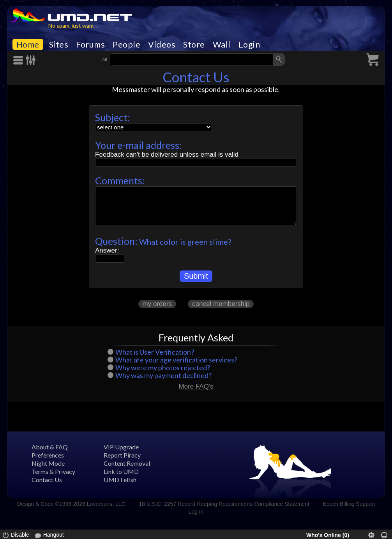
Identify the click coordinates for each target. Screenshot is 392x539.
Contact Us (47, 480)
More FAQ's (196, 386)
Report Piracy (122, 455)
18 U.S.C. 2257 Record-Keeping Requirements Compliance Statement (224, 504)
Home (28, 44)
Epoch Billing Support (349, 504)
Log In (196, 512)
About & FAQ (50, 447)
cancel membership (221, 304)
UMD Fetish (120, 480)
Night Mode (48, 463)
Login (249, 44)
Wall (222, 44)
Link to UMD (121, 471)
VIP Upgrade (121, 447)
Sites (59, 44)
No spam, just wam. (72, 26)
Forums (90, 44)
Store (194, 44)
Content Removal (127, 463)
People (126, 44)
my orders (157, 304)
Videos (162, 44)
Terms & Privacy (53, 471)
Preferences (48, 455)
